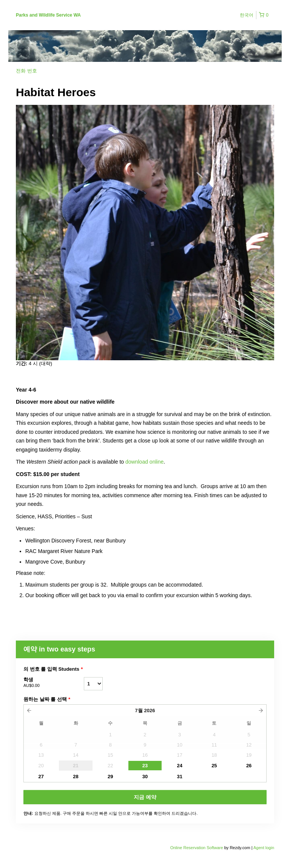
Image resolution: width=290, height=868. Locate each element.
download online (144, 462)
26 (249, 766)
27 (41, 777)
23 (145, 766)
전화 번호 (26, 71)
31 (179, 777)
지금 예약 (145, 797)
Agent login (264, 848)
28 (76, 777)
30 (145, 777)
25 (214, 766)
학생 (54, 683)
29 (110, 777)
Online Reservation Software (197, 848)
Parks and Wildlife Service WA (48, 15)
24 (179, 766)
